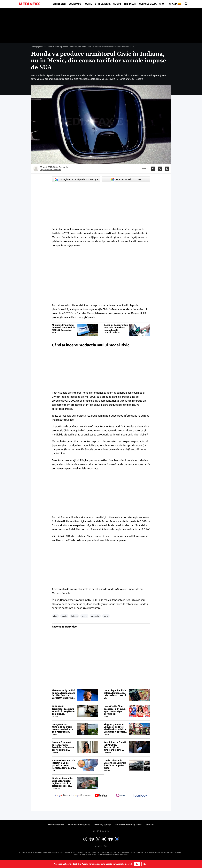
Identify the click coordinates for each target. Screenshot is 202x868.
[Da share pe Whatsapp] (167, 169)
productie (95, 616)
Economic (75, 4)
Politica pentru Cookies (79, 825)
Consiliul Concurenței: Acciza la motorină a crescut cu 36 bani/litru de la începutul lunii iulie (116, 329)
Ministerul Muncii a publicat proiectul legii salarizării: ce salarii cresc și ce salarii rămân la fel (62, 782)
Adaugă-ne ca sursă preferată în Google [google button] (76, 179)
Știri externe (103, 4)
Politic (88, 4)
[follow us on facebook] (140, 796)
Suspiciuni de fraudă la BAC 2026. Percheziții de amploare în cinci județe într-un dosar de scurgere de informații (115, 746)
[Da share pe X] (160, 169)
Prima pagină (36, 47)
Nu (145, 864)
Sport (163, 4)
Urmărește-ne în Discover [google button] (126, 179)
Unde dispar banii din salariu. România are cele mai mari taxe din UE (116, 694)
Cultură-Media (148, 4)
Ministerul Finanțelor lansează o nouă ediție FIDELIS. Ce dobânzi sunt (64, 329)
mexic (84, 616)
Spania (173, 4)
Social (117, 4)
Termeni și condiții (103, 825)
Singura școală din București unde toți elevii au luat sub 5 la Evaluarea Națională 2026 (115, 728)
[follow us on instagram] (121, 796)
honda (64, 616)
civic (55, 616)
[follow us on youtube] (101, 796)
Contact (150, 825)
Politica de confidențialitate (129, 825)
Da (137, 864)
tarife (106, 616)
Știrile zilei (59, 4)
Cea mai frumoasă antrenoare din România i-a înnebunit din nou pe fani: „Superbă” (64, 746)
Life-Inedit (130, 4)
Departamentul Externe (50, 170)
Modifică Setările (101, 831)
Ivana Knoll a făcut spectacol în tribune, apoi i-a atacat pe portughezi (115, 710)
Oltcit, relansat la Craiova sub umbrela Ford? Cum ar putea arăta (115, 764)
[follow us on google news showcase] (81, 796)
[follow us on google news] (62, 796)
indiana (74, 616)
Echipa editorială (56, 825)
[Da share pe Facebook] (153, 169)
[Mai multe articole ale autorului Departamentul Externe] (36, 169)
